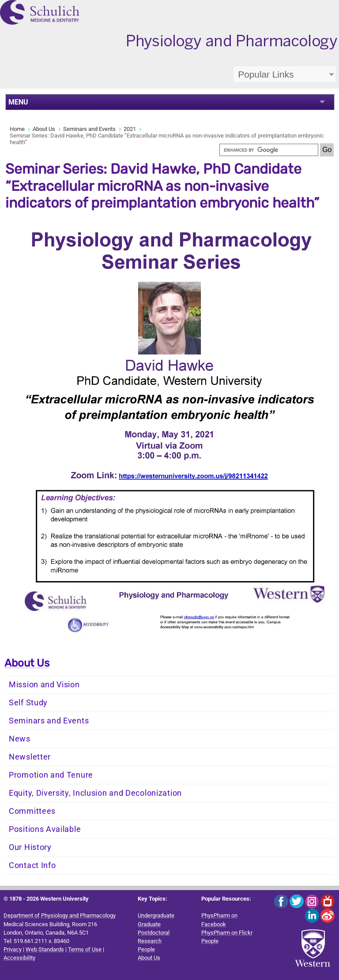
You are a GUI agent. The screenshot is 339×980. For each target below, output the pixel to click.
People (146, 949)
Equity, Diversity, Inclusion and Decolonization (95, 793)
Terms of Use (85, 949)
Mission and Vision (44, 685)
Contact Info (32, 865)
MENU (18, 102)
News (20, 739)
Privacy (13, 949)
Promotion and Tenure (51, 775)
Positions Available (45, 829)
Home (17, 129)
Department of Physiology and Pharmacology (60, 915)
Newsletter (30, 757)
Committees (32, 811)
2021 (130, 129)
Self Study (28, 703)
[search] (269, 150)
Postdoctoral (154, 933)
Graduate (149, 924)
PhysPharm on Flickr (227, 933)
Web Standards (45, 949)
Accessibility (19, 958)
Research (150, 941)
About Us (44, 129)
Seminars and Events (89, 129)
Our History (30, 847)
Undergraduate (156, 915)
